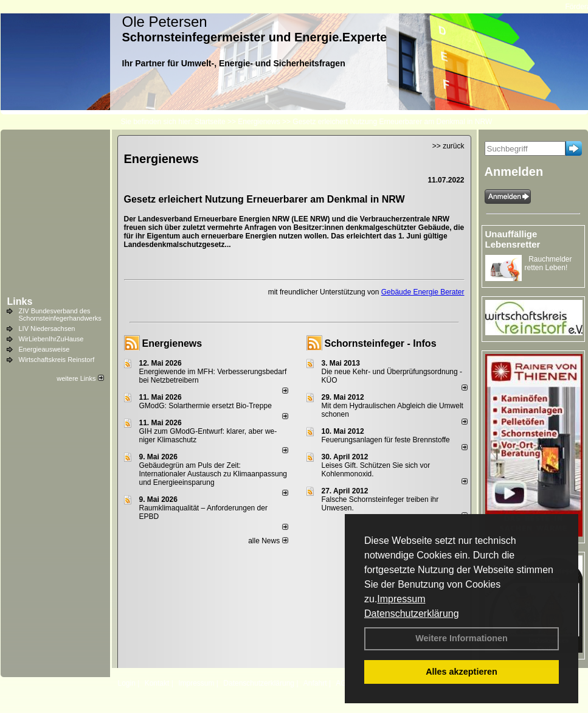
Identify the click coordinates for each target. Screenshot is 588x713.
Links (20, 301)
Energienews (172, 343)
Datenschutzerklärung (412, 614)
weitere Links (80, 378)
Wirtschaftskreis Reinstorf (57, 360)
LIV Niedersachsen (47, 329)
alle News (268, 541)
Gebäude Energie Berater (423, 292)
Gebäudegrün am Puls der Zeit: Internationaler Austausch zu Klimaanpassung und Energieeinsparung (213, 474)
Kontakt (157, 683)
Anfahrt (315, 683)
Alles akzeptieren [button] (462, 672)
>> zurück (448, 146)
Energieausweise (44, 349)
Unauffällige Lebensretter (513, 239)
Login (127, 683)
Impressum (401, 599)
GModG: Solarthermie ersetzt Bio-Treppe (206, 406)
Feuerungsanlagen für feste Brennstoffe (386, 440)
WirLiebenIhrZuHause (51, 339)
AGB (343, 683)
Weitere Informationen (462, 638)
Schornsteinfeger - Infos (381, 343)
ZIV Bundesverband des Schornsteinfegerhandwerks (60, 315)
